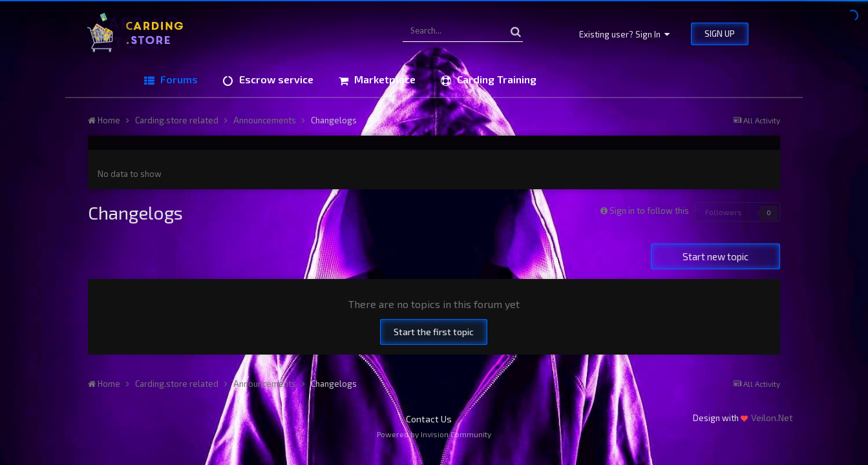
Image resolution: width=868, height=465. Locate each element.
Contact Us (429, 419)
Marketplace (384, 79)
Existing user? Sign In (624, 34)
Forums (178, 79)
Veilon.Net (772, 418)
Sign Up (720, 34)
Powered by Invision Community (434, 434)
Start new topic (715, 256)
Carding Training (495, 79)
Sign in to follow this (649, 211)
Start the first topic (434, 332)
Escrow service (275, 79)
